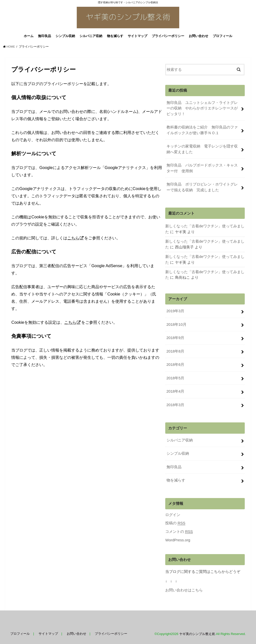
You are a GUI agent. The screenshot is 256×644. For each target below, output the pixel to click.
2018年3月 (175, 403)
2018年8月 (175, 350)
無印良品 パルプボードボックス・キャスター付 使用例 (202, 169)
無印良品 (44, 37)
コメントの (179, 529)
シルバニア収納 (91, 37)
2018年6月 (175, 364)
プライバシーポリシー (168, 37)
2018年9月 (175, 337)
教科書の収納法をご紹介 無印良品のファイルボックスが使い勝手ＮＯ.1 (202, 131)
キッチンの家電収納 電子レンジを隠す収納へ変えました (202, 149)
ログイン (173, 513)
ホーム (29, 37)
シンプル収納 (65, 37)
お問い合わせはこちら (184, 588)
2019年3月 (175, 310)
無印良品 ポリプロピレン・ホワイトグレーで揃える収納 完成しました (202, 187)
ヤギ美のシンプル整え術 (197, 631)
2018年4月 (175, 390)
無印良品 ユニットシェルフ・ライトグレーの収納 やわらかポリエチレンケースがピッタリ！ (202, 109)
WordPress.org (178, 538)
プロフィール (222, 37)
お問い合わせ (198, 37)
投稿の (175, 521)
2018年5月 (175, 377)
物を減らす (115, 37)
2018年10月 (176, 324)
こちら (73, 239)
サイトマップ (137, 37)
